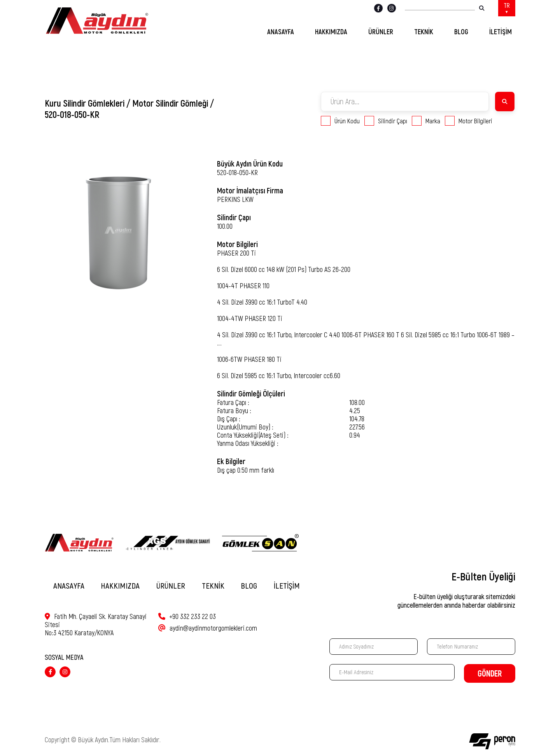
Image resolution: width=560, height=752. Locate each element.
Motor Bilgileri (469, 121)
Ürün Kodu (340, 121)
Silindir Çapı (386, 121)
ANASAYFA (281, 32)
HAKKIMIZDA (331, 32)
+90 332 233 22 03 (187, 616)
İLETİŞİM (500, 32)
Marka (426, 121)
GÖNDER (490, 674)
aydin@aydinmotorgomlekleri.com (208, 628)
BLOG (461, 32)
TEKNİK (424, 32)
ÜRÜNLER (381, 32)
